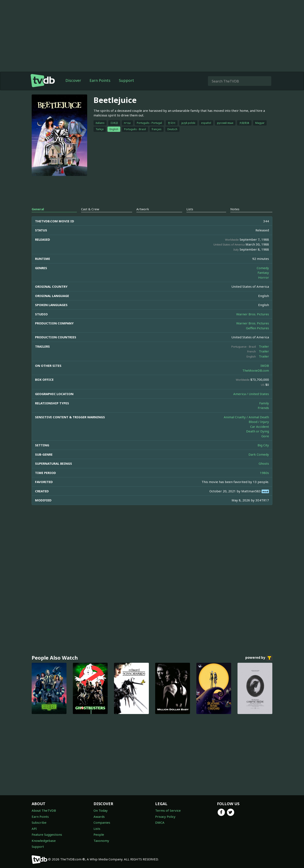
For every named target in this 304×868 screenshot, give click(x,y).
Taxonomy (101, 841)
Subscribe (39, 822)
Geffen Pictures (257, 328)
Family (264, 403)
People (99, 834)
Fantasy (263, 273)
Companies (102, 822)
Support (126, 80)
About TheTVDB (44, 810)
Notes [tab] (235, 209)
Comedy (263, 268)
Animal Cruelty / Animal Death (246, 417)
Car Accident (260, 427)
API (34, 829)
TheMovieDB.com (256, 370)
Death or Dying (258, 431)
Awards (99, 817)
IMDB (265, 366)
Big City (263, 445)
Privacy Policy (165, 817)
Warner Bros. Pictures (253, 314)
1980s (264, 473)
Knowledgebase (44, 841)
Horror (264, 277)
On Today (101, 810)
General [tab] (38, 209)
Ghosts (264, 463)
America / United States (251, 394)
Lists (97, 829)
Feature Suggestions (47, 834)
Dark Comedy (259, 454)
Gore (265, 436)
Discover (73, 80)
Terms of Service (168, 810)
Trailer (264, 346)
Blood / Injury (259, 422)
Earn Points (100, 80)
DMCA (160, 822)
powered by (259, 658)
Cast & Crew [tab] (90, 209)
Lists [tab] (190, 209)
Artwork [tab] (143, 209)
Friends (263, 408)
